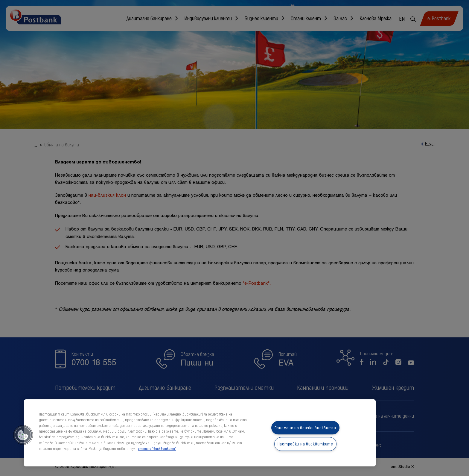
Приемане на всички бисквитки (305, 428)
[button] (23, 435)
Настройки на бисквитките (305, 444)
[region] (200, 433)
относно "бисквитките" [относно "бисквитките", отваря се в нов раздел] (157, 448)
